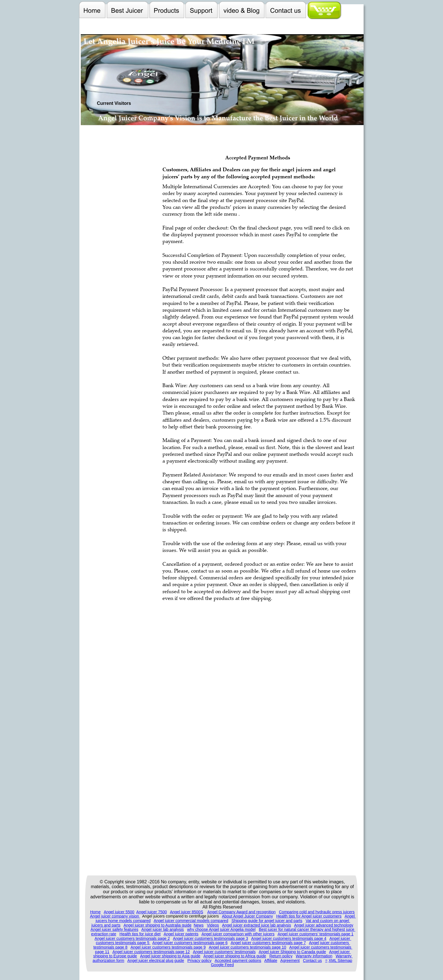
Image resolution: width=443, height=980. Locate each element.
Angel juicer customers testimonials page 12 (151, 952)
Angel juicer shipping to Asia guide (170, 956)
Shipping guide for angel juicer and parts (267, 921)
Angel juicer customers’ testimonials (224, 952)
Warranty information (314, 956)
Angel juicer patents (181, 934)
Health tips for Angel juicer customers (309, 916)
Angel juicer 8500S (186, 912)
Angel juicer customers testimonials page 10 (247, 947)
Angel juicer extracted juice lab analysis (257, 925)
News (198, 925)
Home (95, 912)
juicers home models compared (123, 921)
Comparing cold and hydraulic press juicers (317, 912)
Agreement (290, 961)
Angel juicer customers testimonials (321, 947)
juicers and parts (106, 925)
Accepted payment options (238, 961)
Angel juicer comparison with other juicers (238, 934)
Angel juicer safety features (115, 929)
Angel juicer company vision (115, 916)
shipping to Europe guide (115, 956)
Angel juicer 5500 (119, 912)
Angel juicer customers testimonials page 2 (132, 938)
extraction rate (104, 934)
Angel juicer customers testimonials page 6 (190, 943)
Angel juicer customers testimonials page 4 (289, 938)
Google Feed (222, 965)
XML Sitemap (340, 961)
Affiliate (271, 961)
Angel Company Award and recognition (242, 912)
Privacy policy (199, 961)
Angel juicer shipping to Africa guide (235, 956)
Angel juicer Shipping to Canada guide (292, 952)
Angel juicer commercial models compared (191, 921)
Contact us (312, 961)
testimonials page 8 (110, 947)
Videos (213, 925)
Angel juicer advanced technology (324, 925)
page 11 (102, 952)
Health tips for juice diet (140, 934)
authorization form (108, 961)
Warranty (344, 956)
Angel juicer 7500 (151, 912)
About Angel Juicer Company (247, 916)
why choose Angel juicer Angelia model (221, 929)
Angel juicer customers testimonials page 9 (168, 947)
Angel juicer (340, 938)
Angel (350, 916)
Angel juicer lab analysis (162, 929)
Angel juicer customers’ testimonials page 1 (315, 934)
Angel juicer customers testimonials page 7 (268, 943)
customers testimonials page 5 (123, 943)
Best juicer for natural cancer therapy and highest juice (307, 929)
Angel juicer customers (329, 943)
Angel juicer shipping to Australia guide (158, 925)
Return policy (281, 956)
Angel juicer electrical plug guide (156, 961)
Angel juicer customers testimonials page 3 (210, 938)
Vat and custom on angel (328, 921)
